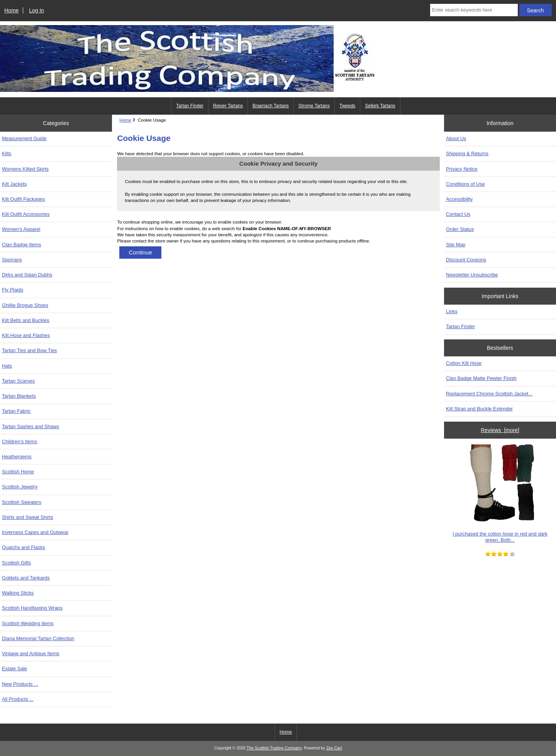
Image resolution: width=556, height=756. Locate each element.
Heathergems (17, 457)
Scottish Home (18, 472)
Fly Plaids (13, 290)
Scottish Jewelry (20, 487)
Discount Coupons (466, 260)
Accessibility (459, 199)
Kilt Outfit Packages (23, 199)
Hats (7, 366)
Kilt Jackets (14, 184)
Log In (36, 10)
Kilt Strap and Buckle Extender (479, 409)
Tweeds (347, 106)
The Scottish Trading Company (274, 748)
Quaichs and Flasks (24, 547)
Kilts (7, 153)
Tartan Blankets (19, 396)
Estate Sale (14, 669)
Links (452, 311)
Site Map (456, 245)
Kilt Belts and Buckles (26, 320)
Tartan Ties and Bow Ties (29, 350)
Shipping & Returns (467, 153)
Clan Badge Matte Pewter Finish (481, 378)
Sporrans (12, 260)
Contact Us (458, 214)
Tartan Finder (190, 106)
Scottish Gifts (16, 563)
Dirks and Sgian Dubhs (27, 275)
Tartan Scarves (18, 381)
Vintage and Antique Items (31, 653)
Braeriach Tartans (271, 106)
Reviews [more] (500, 430)
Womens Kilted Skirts (25, 169)
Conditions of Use (465, 184)
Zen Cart (334, 748)
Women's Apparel (21, 229)
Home (11, 10)
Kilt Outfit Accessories (26, 214)
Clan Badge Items (21, 245)
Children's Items (19, 442)
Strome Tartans (314, 106)
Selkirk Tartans (380, 106)
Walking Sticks (18, 593)
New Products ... (20, 684)
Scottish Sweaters (22, 502)
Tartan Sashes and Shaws (31, 426)
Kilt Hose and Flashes (26, 335)
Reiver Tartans (228, 106)
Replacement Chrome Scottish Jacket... (489, 394)
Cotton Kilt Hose (464, 363)
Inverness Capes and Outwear (35, 532)
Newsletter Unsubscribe (472, 275)
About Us (456, 138)
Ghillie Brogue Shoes (25, 305)
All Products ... (18, 699)
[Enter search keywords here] (474, 10)
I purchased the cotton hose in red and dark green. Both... (500, 494)
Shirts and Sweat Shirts (28, 517)
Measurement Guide (24, 138)
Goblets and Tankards (26, 578)
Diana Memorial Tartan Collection (38, 638)
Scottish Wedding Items (28, 623)
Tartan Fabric (16, 411)
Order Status (460, 229)
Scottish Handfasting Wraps (32, 608)
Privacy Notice (462, 169)
